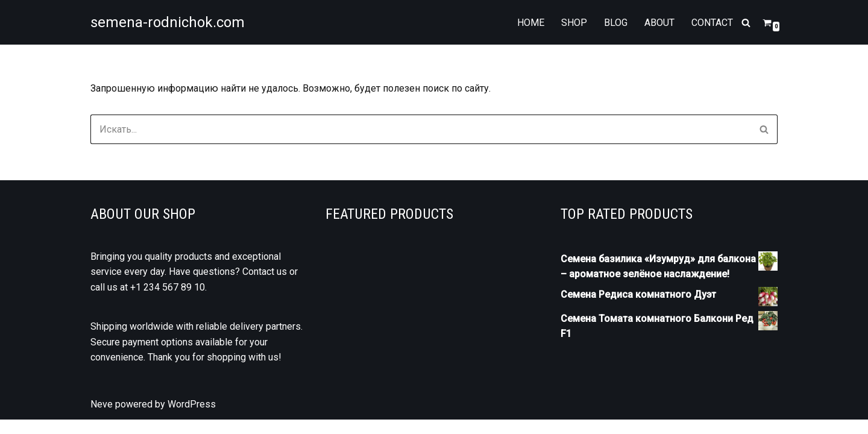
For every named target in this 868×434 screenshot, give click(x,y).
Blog (616, 23)
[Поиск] (746, 23)
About (659, 23)
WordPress (192, 419)
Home (531, 23)
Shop (574, 23)
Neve (102, 419)
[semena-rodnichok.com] (168, 22)
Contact (712, 23)
